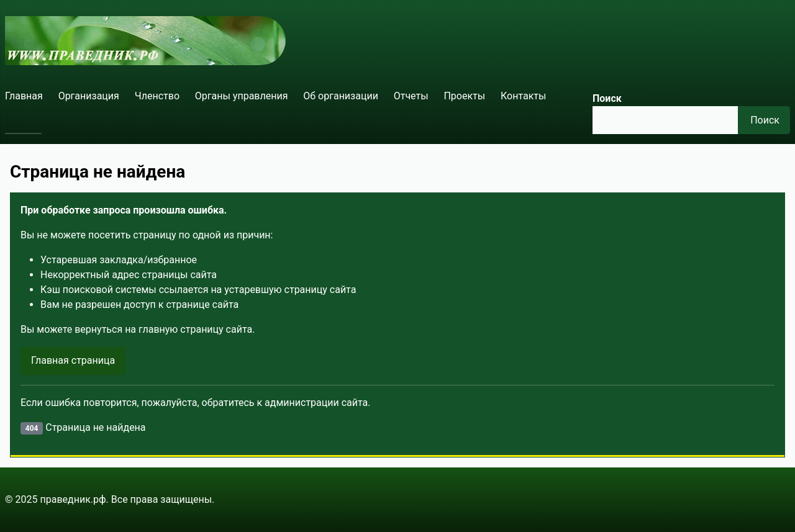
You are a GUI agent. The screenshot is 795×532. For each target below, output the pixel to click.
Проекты (464, 96)
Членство (157, 96)
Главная (24, 96)
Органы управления (242, 96)
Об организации (341, 96)
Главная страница (73, 360)
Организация (89, 96)
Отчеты (411, 96)
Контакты (523, 96)
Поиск (607, 98)
